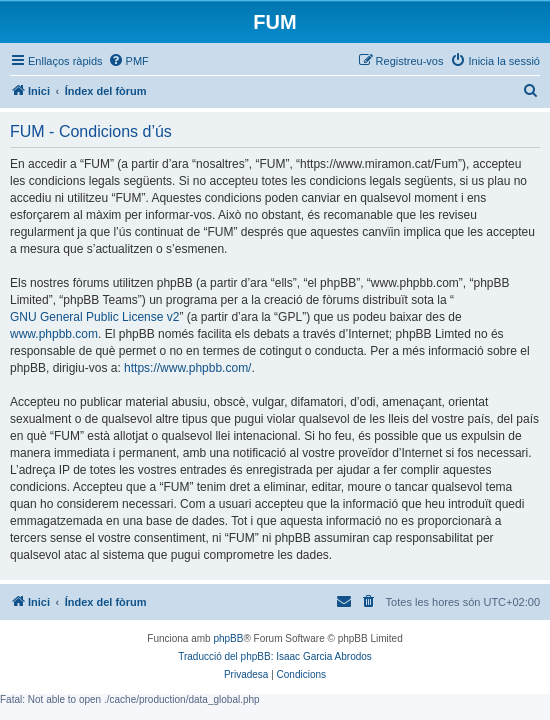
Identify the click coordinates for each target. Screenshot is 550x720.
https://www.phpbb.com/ (187, 368)
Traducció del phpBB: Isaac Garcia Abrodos (275, 656)
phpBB (228, 638)
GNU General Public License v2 (94, 317)
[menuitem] (128, 61)
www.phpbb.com (54, 334)
